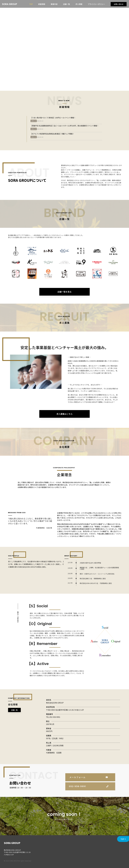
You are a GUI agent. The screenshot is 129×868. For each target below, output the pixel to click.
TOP (31, 4)
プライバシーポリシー (96, 4)
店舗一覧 (67, 4)
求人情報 (79, 4)
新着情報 (42, 4)
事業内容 (54, 4)
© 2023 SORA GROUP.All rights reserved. (18, 861)
